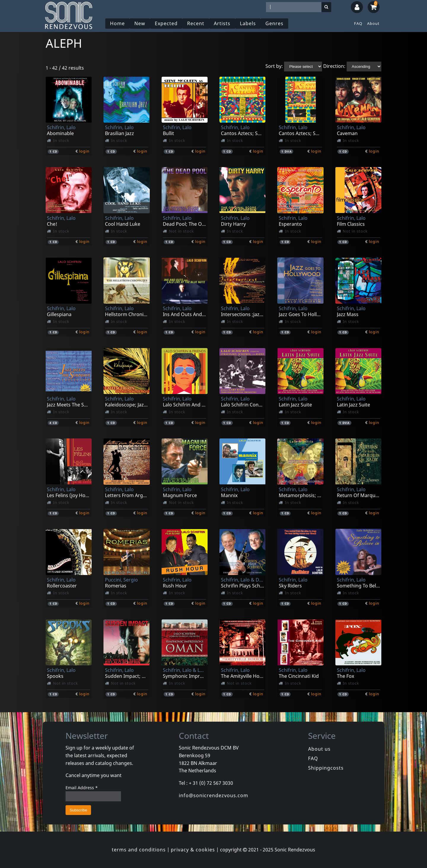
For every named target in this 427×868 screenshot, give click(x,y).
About (373, 23)
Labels (248, 23)
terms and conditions (139, 850)
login (84, 151)
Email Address (82, 788)
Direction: (334, 66)
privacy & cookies (193, 850)
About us (319, 749)
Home (117, 23)
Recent (196, 23)
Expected (166, 23)
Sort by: (274, 66)
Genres (274, 23)
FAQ (358, 23)
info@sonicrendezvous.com (213, 795)
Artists (222, 23)
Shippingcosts (326, 768)
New (140, 23)
